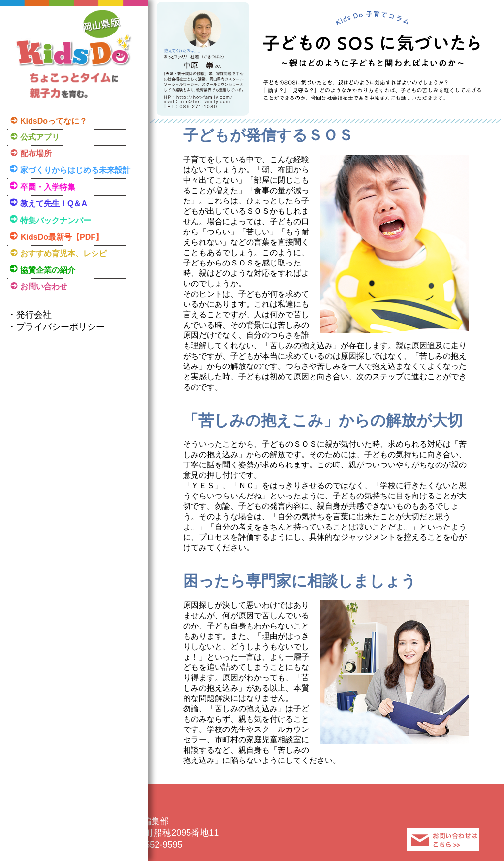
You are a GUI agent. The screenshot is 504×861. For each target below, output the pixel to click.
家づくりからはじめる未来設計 (75, 170)
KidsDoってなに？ (54, 121)
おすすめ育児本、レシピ (63, 253)
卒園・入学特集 (48, 187)
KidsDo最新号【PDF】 (62, 237)
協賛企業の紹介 (48, 270)
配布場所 (36, 153)
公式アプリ (40, 137)
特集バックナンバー (56, 220)
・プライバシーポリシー (56, 327)
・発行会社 (30, 315)
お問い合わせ (44, 286)
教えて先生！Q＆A (54, 204)
